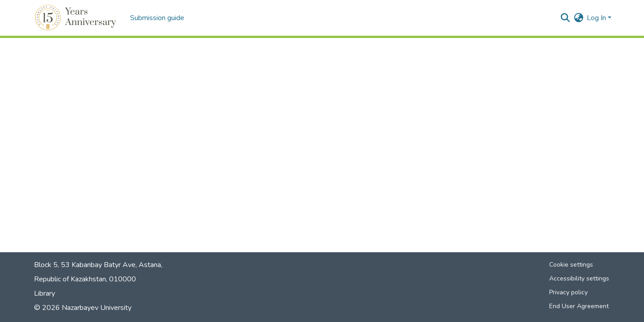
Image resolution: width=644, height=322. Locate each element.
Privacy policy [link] (568, 292)
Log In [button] (597, 18)
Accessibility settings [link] (579, 278)
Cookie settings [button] (571, 265)
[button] (77, 18)
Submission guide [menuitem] (157, 18)
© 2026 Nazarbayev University (83, 308)
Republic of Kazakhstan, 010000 (85, 279)
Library (44, 293)
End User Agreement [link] (579, 306)
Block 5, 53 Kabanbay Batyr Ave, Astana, (98, 265)
